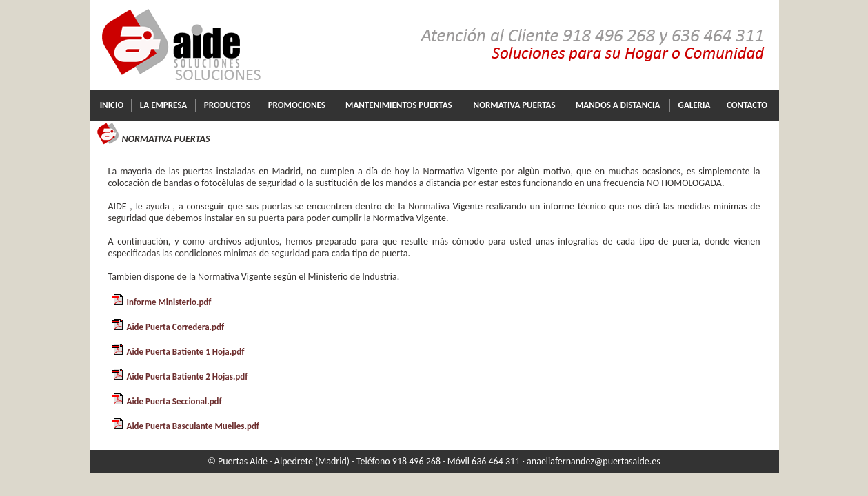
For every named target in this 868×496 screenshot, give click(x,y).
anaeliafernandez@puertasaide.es (594, 461)
